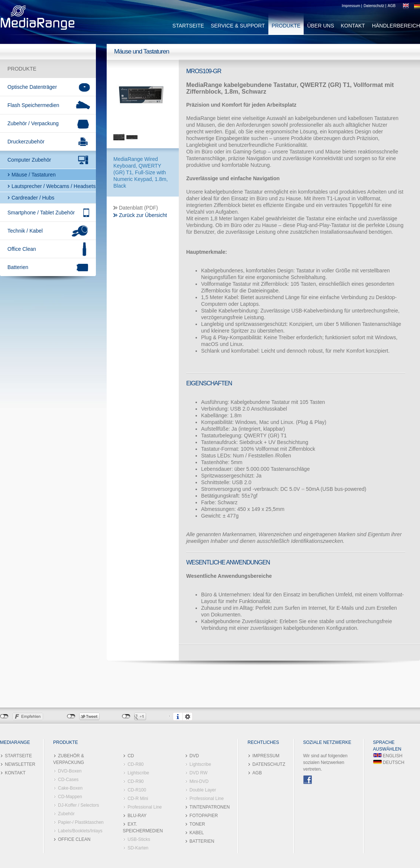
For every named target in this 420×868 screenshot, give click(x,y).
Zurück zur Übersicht (143, 215)
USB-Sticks (139, 839)
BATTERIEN (202, 841)
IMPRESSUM (266, 756)
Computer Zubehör (29, 160)
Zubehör (66, 814)
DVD (194, 756)
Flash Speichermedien (33, 105)
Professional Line (145, 807)
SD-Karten (138, 848)
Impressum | (352, 6)
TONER (197, 824)
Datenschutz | (375, 6)
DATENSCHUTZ (269, 764)
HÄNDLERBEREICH (396, 26)
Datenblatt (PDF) (138, 208)
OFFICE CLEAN (74, 839)
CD (131, 756)
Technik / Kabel (25, 231)
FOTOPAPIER (204, 816)
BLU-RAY (137, 816)
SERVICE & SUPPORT (238, 26)
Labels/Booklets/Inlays (80, 831)
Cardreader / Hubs (33, 198)
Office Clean (22, 249)
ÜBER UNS (320, 26)
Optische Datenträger (32, 87)
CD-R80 (135, 764)
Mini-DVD (199, 781)
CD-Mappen (70, 797)
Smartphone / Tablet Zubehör (41, 213)
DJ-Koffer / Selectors (78, 805)
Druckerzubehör (26, 142)
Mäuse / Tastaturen (34, 175)
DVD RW (198, 773)
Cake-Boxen (70, 788)
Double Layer (203, 790)
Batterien (18, 267)
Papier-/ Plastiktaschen (81, 822)
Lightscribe (138, 773)
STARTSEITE (188, 26)
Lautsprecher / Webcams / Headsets (54, 186)
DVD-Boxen (70, 771)
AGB (392, 6)
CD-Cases (68, 780)
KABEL (197, 833)
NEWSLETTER (20, 764)
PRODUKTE (286, 26)
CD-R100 (137, 790)
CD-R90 (135, 781)
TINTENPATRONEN (210, 807)
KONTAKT (353, 26)
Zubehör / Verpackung (33, 123)
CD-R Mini (138, 799)
